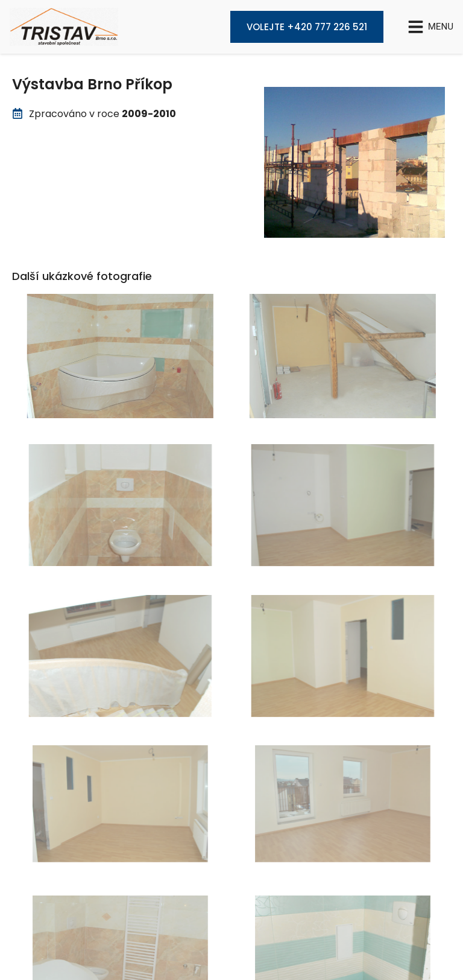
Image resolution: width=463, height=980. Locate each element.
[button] (430, 27)
